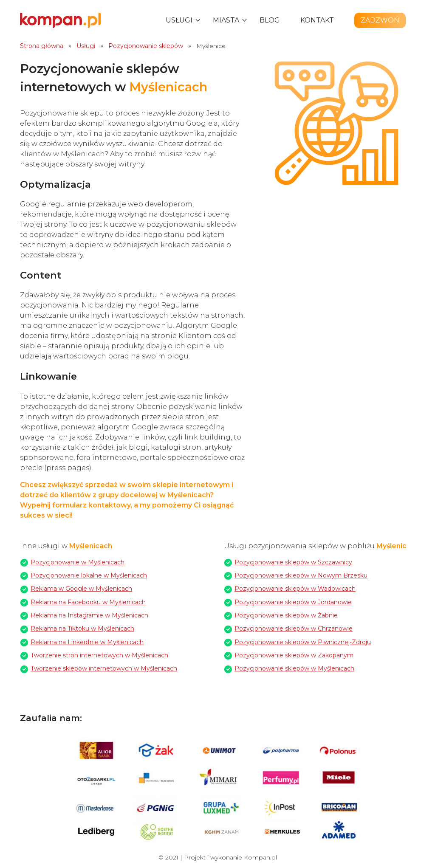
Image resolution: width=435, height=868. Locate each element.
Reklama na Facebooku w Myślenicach (88, 602)
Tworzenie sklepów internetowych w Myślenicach (104, 668)
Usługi (179, 20)
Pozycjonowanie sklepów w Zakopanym (294, 655)
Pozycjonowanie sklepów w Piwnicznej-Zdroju (303, 642)
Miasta (226, 20)
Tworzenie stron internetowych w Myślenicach (99, 655)
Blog (270, 20)
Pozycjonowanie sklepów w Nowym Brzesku (301, 575)
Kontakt (317, 20)
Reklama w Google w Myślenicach (81, 589)
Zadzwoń (380, 20)
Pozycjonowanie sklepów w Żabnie (286, 615)
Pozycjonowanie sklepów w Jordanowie (293, 602)
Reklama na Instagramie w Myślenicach (89, 615)
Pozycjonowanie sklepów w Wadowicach (295, 589)
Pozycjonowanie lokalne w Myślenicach (89, 575)
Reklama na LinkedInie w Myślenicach (87, 642)
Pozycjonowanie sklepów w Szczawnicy (293, 562)
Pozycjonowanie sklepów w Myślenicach (294, 668)
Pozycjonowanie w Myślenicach (78, 562)
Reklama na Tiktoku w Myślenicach (82, 628)
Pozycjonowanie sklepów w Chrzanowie (294, 628)
